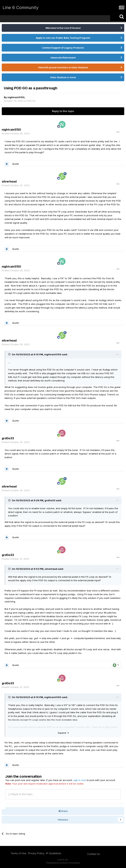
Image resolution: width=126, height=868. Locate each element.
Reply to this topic (63, 111)
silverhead (9, 181)
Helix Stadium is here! (63, 77)
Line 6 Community (21, 8)
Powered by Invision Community (63, 863)
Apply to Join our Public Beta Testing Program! (63, 38)
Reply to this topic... (21, 794)
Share (63, 811)
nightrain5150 (16, 97)
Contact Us (94, 854)
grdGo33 (50, 500)
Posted (16, 133)
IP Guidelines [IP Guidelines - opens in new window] (54, 853)
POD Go (31, 101)
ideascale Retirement (63, 58)
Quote (16, 164)
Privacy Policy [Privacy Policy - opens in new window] (36, 853)
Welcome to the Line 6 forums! (63, 28)
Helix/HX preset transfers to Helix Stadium (63, 67)
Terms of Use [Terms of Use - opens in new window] (18, 853)
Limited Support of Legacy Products (63, 48)
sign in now (80, 780)
